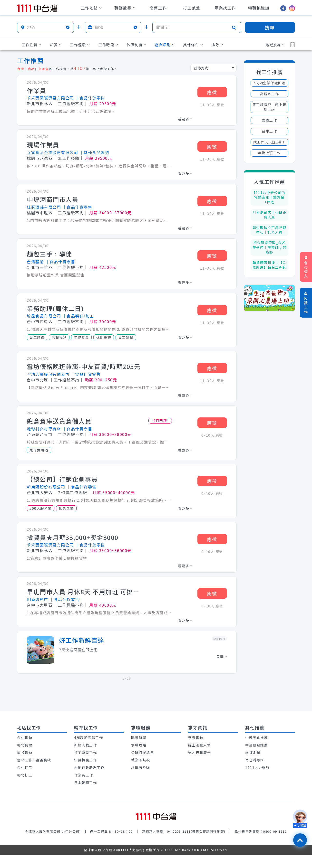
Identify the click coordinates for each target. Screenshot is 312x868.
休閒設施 (104, 337)
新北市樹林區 (40, 104)
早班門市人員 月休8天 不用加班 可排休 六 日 (85, 592)
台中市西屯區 (40, 321)
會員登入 (306, 267)
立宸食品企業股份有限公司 (52, 152)
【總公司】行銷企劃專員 (62, 479)
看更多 (185, 119)
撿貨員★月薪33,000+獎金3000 (73, 538)
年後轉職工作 (85, 760)
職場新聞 (139, 737)
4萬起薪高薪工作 (88, 737)
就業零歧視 (141, 760)
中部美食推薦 (257, 737)
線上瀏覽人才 (200, 745)
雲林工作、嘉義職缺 (34, 760)
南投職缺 (25, 753)
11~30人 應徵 (212, 105)
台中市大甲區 (40, 605)
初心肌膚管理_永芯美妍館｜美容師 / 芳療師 (270, 247)
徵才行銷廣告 (200, 753)
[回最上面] (300, 840)
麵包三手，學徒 (49, 254)
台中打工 (25, 767)
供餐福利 (59, 337)
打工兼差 (192, 8)
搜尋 (270, 27)
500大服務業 (41, 508)
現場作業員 (43, 145)
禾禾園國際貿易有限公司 (50, 98)
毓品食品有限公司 (44, 316)
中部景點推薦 (257, 745)
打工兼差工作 (85, 753)
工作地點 (91, 8)
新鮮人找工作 (85, 745)
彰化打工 (25, 775)
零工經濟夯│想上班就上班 (270, 107)
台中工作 (269, 131)
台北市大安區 (40, 492)
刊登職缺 (196, 737)
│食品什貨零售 (90, 98)
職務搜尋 (125, 8)
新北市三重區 (40, 267)
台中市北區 (38, 380)
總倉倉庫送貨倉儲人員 (59, 421)
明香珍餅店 (38, 599)
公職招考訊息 (142, 753)
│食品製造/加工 (78, 316)
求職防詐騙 (141, 767)
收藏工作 (306, 303)
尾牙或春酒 (39, 450)
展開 (222, 657)
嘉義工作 (269, 120)
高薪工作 (158, 8)
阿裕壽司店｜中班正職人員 (270, 215)
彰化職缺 (25, 745)
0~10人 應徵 (212, 435)
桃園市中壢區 (40, 213)
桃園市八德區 (40, 158)
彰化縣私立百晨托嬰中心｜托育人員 (270, 230)
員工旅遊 (37, 337)
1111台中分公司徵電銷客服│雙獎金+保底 (269, 197)
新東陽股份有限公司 (46, 487)
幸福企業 (253, 753)
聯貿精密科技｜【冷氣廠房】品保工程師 (270, 265)
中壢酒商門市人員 (53, 199)
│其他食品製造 (94, 152)
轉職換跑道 (259, 8)
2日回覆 (160, 421)
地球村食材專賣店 (44, 429)
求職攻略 (139, 745)
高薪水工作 (270, 94)
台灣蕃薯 (35, 262)
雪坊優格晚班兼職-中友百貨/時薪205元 (84, 367)
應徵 (212, 92)
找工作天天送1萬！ (270, 142)
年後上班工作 (269, 153)
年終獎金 (81, 337)
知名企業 (66, 508)
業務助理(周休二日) (55, 309)
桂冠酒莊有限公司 (44, 207)
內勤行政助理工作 (89, 767)
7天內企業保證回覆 (270, 83)
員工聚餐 (126, 337)
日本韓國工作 (85, 783)
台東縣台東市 (40, 434)
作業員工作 (84, 775)
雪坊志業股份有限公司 (48, 374)
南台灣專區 (255, 760)
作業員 (37, 91)
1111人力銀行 (257, 767)
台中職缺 (25, 737)
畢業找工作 (225, 8)
